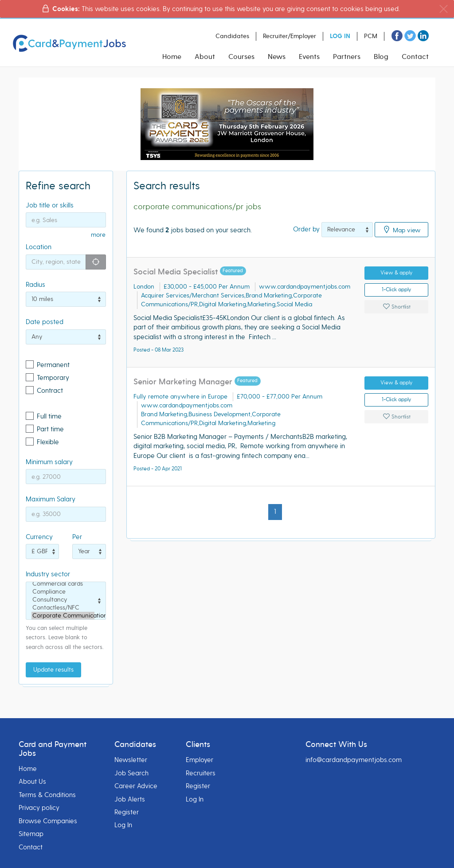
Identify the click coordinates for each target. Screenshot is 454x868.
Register (127, 812)
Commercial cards (63, 584)
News (277, 57)
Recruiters (201, 773)
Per (77, 537)
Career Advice (136, 786)
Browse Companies (48, 821)
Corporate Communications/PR (63, 616)
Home (172, 57)
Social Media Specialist (176, 272)
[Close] (444, 9)
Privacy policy (39, 808)
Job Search (131, 773)
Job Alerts (130, 799)
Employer (200, 760)
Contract (50, 391)
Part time (50, 429)
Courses (241, 57)
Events (309, 57)
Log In (123, 825)
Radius (35, 285)
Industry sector (48, 574)
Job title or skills (50, 205)
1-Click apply (396, 290)
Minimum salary (49, 462)
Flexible (48, 442)
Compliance (63, 592)
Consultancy (63, 600)
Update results (53, 670)
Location (39, 247)
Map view (401, 230)
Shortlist (397, 307)
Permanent (53, 365)
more (98, 235)
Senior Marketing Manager (184, 382)
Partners (347, 57)
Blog (381, 57)
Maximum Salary (51, 499)
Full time (49, 416)
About (205, 57)
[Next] (287, 507)
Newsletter (131, 760)
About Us (32, 782)
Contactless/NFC (63, 608)
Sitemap (31, 834)
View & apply (396, 273)
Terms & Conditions (47, 795)
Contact (415, 57)
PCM (371, 36)
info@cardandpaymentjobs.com (354, 760)
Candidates (232, 36)
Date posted (45, 322)
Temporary (53, 378)
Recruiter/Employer (290, 36)
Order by (306, 229)
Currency (39, 537)
